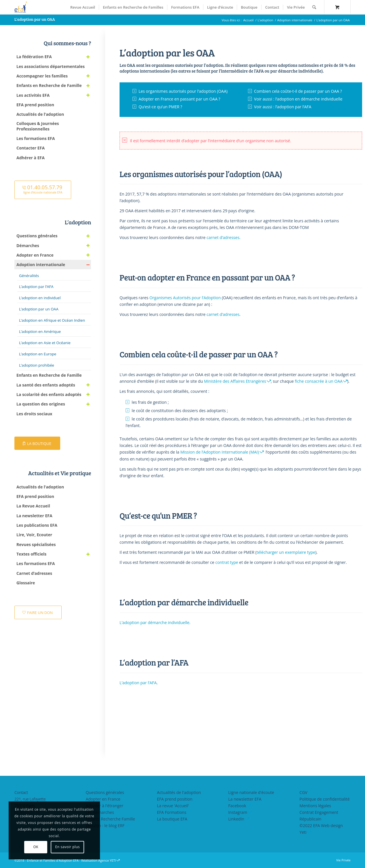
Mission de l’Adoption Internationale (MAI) (220, 452)
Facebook (237, 806)
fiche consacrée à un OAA (319, 381)
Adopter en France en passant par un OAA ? (179, 99)
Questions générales (105, 792)
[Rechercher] (314, 7)
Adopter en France (103, 799)
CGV (303, 792)
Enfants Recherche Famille (110, 819)
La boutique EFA (172, 819)
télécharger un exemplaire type (286, 552)
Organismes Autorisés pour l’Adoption (185, 298)
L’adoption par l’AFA (138, 683)
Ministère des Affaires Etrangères (235, 381)
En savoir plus (68, 847)
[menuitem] (83, 7)
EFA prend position (175, 799)
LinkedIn (236, 819)
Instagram (238, 812)
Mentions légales (315, 806)
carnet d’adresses (223, 314)
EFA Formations (172, 812)
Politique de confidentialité (325, 799)
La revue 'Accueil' (173, 806)
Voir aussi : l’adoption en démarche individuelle (298, 99)
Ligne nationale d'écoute (251, 792)
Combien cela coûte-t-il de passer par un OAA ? (298, 91)
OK (36, 847)
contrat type (227, 562)
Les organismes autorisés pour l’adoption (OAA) (183, 91)
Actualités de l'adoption (179, 792)
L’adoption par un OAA (35, 19)
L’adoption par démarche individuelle (154, 622)
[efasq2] (22, 7)
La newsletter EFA (245, 799)
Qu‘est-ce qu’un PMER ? (160, 107)
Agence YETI (107, 860)
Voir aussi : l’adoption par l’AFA (283, 107)
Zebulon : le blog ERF (105, 826)
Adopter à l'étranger (104, 806)
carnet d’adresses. (224, 237)
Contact (21, 792)
